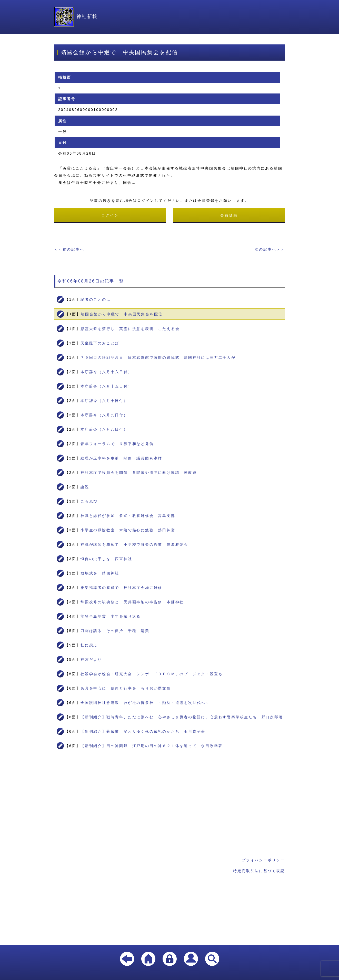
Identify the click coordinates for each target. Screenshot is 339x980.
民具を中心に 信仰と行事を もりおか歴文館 (126, 688)
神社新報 (76, 16)
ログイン (110, 215)
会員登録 (229, 215)
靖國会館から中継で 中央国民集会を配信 (122, 314)
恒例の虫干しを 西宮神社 (106, 559)
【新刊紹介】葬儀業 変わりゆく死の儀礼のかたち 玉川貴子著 (143, 731)
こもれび (89, 501)
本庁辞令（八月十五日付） (106, 386)
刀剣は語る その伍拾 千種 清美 (115, 631)
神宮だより (91, 659)
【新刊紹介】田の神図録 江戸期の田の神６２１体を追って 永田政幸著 (152, 746)
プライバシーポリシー (263, 860)
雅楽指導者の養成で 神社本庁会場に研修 (121, 588)
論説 (85, 487)
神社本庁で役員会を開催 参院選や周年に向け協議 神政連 (139, 473)
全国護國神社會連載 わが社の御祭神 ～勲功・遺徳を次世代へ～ (145, 703)
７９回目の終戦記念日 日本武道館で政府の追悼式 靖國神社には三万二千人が (158, 357)
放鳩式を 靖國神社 (100, 573)
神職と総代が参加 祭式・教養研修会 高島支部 (128, 516)
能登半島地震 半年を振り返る (111, 616)
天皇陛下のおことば (100, 343)
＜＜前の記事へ (69, 249)
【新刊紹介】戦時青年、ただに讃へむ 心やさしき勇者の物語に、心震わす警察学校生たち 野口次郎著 (182, 717)
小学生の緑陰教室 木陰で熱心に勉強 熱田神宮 (128, 530)
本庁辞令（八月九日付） (104, 415)
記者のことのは (96, 299)
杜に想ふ (89, 645)
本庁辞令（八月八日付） (104, 429)
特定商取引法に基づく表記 (259, 871)
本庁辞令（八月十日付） (104, 401)
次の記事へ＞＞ (270, 249)
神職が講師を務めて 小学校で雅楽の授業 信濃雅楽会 (134, 544)
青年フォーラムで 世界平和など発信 (117, 444)
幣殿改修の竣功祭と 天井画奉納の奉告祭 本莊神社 (132, 602)
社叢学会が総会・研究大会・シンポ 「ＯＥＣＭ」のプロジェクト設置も (152, 674)
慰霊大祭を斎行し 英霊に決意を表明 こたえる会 (130, 329)
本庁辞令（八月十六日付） (106, 372)
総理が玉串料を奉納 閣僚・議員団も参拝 (121, 458)
